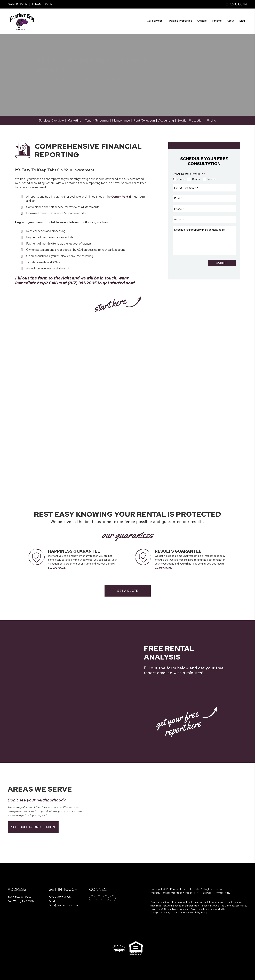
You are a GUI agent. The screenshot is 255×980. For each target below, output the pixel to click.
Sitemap (207, 893)
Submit (222, 263)
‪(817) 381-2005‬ (82, 283)
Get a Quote (127, 591)
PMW (196, 893)
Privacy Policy (223, 893)
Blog (242, 21)
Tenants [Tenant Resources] (217, 21)
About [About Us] (230, 21)
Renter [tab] (196, 179)
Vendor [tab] (212, 179)
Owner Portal (121, 197)
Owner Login (17, 4)
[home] (22, 21)
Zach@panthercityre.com (63, 905)
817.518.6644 (237, 4)
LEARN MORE (57, 568)
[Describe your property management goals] (204, 241)
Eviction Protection (190, 120)
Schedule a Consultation (33, 827)
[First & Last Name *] (204, 188)
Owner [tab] (181, 179)
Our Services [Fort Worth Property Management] (155, 21)
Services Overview (51, 120)
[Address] (204, 219)
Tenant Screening (97, 120)
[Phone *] (204, 209)
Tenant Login (42, 4)
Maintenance (121, 120)
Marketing (74, 120)
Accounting (166, 120)
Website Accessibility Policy (193, 912)
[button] (92, 898)
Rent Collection (144, 120)
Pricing (211, 120)
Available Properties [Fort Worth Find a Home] (180, 21)
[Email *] (204, 198)
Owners (202, 21)
